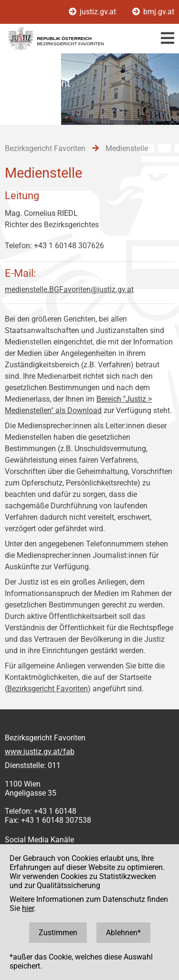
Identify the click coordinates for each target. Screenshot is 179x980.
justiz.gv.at (93, 12)
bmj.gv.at (153, 12)
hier (28, 908)
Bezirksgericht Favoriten (47, 689)
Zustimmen (58, 933)
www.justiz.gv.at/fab (40, 752)
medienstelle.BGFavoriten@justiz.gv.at (69, 289)
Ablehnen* (123, 933)
